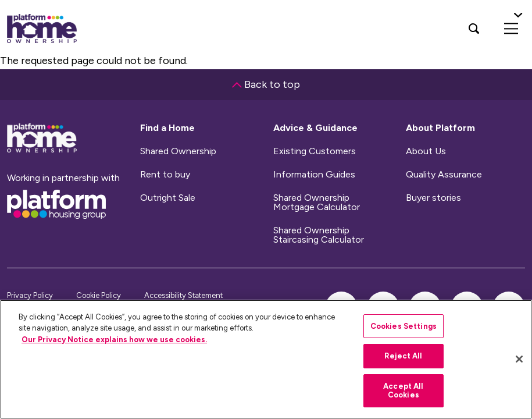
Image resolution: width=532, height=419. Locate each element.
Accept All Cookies (403, 391)
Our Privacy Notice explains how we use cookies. (114, 340)
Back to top (266, 84)
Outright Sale (168, 198)
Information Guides (314, 175)
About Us (426, 151)
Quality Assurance (444, 175)
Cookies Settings (404, 326)
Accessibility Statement (183, 295)
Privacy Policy (30, 295)
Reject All (403, 356)
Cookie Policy (99, 295)
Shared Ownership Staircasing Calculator (319, 235)
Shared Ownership (178, 151)
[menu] (511, 29)
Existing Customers (315, 151)
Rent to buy (165, 175)
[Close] (519, 359)
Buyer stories (433, 198)
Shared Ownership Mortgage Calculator (317, 203)
